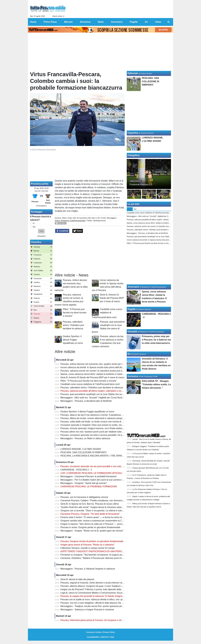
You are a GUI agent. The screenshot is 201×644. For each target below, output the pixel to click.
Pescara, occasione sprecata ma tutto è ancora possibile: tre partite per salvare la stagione (105, 435)
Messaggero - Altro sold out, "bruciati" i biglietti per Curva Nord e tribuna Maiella (100, 398)
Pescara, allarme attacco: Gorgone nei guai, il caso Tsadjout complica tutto (97, 586)
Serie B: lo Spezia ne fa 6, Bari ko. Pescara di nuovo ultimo (90, 504)
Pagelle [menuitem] (134, 22)
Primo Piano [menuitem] (50, 22)
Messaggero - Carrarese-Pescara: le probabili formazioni (88, 476)
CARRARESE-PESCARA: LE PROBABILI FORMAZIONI (89, 486)
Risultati (41, 236)
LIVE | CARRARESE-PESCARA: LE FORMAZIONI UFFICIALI (91, 473)
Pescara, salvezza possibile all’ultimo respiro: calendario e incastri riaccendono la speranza (106, 391)
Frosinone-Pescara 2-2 (141, 184)
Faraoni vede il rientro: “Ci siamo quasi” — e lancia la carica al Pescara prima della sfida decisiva (108, 517)
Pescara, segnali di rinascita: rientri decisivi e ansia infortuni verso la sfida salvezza (101, 583)
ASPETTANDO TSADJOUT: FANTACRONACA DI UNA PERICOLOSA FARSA (99, 551)
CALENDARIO (93, 637)
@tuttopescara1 (100, 221)
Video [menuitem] (158, 22)
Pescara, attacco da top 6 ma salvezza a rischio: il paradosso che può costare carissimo (104, 415)
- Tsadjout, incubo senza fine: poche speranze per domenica (97, 606)
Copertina (133, 133)
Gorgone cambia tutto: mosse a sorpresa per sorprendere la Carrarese (95, 521)
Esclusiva (133, 376)
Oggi (130, 209)
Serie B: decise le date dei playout (77, 579)
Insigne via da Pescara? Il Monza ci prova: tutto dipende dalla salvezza (96, 589)
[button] (41, 231)
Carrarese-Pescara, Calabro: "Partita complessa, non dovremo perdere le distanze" (102, 500)
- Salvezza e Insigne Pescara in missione (87, 610)
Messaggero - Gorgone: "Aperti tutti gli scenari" (84, 483)
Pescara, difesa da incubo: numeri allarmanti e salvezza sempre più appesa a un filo (102, 418)
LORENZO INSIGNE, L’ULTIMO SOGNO (81, 449)
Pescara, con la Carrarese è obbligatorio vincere (84, 497)
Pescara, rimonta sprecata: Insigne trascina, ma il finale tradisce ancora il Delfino (100, 428)
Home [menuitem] (33, 22)
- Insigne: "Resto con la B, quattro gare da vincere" (92, 531)
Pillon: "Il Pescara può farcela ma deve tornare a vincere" (75, 313)
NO (34, 227)
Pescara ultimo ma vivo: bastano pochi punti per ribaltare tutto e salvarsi (96, 432)
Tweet (78, 231)
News (64, 218)
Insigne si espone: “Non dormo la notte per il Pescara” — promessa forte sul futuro (101, 524)
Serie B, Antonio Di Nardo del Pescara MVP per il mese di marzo (112, 298)
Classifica (36, 242)
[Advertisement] (90, 253)
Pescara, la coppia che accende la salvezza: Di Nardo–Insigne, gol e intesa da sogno (103, 596)
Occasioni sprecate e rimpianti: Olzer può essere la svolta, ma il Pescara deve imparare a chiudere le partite (114, 425)
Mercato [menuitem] (68, 22)
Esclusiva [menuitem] (85, 22)
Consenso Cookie (94, 632)
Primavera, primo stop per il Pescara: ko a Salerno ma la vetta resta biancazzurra (156, 340)
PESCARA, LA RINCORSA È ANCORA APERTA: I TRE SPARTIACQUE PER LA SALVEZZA (106, 456)
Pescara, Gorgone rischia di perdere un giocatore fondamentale (92, 541)
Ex (129, 354)
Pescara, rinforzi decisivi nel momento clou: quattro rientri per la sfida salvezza (99, 364)
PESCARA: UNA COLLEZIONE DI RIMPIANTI (83, 452)
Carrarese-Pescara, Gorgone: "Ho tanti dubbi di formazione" (90, 514)
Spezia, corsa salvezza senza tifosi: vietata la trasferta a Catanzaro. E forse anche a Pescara (107, 374)
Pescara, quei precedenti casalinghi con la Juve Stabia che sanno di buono (98, 394)
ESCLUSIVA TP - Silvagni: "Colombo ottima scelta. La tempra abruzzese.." (156, 384)
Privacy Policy (109, 632)
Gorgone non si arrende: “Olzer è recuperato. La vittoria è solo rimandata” (97, 511)
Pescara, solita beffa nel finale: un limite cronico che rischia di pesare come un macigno (104, 422)
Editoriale (133, 73)
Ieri (135, 209)
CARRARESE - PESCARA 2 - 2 (76, 470)
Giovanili (132, 332)
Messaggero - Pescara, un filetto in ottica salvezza (85, 438)
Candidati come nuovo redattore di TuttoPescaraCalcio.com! (107, 313)
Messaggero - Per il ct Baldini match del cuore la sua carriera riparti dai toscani (99, 480)
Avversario (133, 287)
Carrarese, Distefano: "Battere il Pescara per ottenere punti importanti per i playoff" (101, 558)
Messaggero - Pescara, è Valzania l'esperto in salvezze (88, 569)
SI (34, 223)
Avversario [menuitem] (117, 22)
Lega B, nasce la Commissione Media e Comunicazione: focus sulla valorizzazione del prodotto (108, 593)
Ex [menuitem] (146, 22)
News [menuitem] (101, 22)
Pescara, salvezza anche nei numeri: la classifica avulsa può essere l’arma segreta (101, 371)
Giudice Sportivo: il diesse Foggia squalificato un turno (73, 340)
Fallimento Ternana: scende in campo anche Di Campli (87, 548)
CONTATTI (105, 637)
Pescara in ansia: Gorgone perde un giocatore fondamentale (90, 527)
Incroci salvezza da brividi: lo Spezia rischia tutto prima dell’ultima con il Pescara (100, 367)
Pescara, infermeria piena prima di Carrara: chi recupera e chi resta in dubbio (99, 620)
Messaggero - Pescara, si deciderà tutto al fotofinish (86, 401)
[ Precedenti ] (41, 206)
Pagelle (131, 309)
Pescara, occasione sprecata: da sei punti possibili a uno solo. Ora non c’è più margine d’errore (108, 466)
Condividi (62, 231)
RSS (112, 637)
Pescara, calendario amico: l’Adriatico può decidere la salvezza (73, 325)
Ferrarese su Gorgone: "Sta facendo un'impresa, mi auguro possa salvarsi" (97, 555)
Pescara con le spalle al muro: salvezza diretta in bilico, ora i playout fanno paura (100, 599)
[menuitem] (169, 22)
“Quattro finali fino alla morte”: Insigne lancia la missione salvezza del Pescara (99, 507)
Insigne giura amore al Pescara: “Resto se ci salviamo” (88, 545)
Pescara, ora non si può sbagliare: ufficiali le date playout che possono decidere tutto (102, 603)
